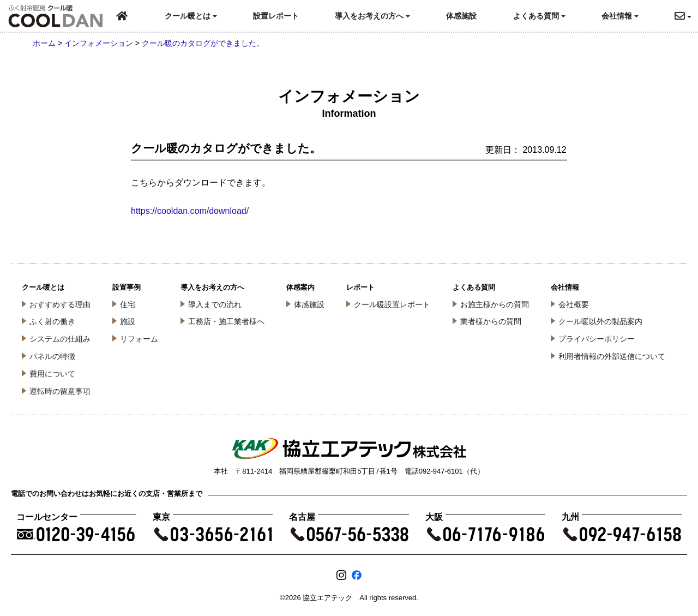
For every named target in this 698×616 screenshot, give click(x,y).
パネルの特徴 (52, 356)
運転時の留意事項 (60, 391)
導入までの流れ (215, 304)
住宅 (128, 304)
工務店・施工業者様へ (226, 321)
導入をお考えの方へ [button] (372, 16)
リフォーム (139, 339)
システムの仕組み (60, 339)
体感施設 (461, 16)
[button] (686, 16)
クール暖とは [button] (191, 16)
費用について (52, 374)
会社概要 (574, 304)
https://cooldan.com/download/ (190, 211)
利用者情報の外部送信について (612, 356)
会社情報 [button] (620, 16)
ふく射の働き (52, 321)
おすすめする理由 (60, 304)
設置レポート (276, 16)
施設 (128, 321)
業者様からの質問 (491, 321)
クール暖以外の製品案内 (600, 321)
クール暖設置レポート (392, 304)
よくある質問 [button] (539, 16)
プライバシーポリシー (597, 339)
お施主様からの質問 (495, 304)
